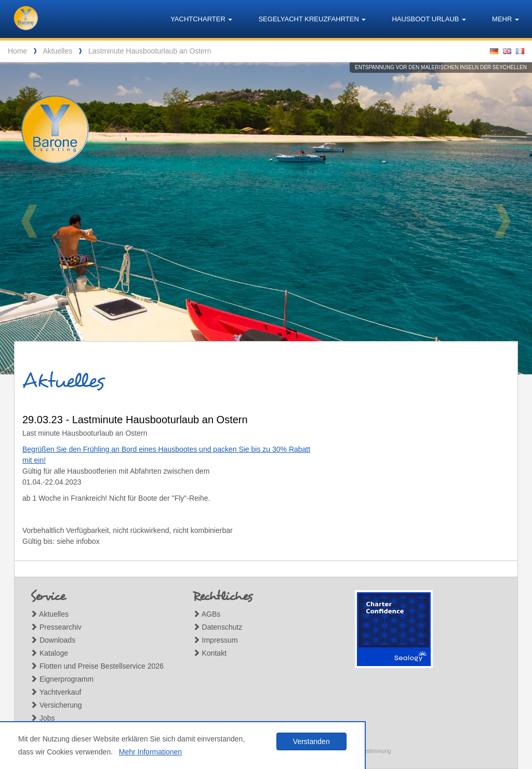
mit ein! (34, 460)
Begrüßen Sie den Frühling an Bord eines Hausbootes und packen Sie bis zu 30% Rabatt (166, 449)
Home (17, 51)
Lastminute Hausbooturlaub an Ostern (150, 51)
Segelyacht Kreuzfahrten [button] (312, 19)
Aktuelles (57, 51)
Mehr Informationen (150, 752)
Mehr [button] (506, 19)
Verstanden (311, 741)
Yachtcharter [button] (201, 19)
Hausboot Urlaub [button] (429, 19)
